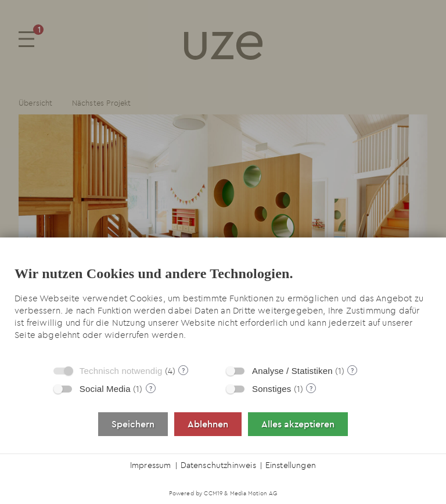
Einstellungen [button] (291, 465)
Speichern (133, 424)
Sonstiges (271, 389)
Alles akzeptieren (298, 424)
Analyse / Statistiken (292, 371)
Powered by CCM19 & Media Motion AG (223, 493)
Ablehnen (208, 424)
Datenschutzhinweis (218, 465)
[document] (223, 305)
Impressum (151, 465)
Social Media (105, 389)
